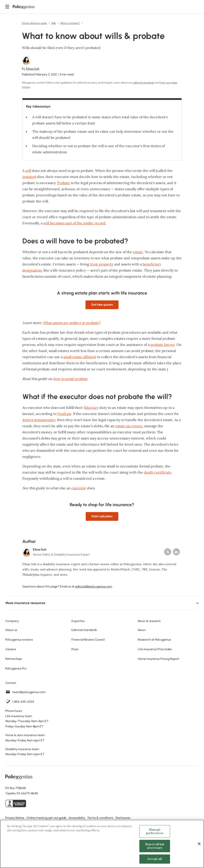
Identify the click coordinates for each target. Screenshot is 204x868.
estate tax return (129, 426)
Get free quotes (102, 305)
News (142, 630)
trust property (102, 264)
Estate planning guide (34, 23)
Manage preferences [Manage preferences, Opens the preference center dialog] (155, 832)
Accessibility (77, 818)
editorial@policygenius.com (93, 587)
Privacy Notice (15, 818)
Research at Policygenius (154, 640)
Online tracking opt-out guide (46, 818)
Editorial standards (84, 630)
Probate (64, 183)
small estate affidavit (80, 357)
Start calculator (102, 516)
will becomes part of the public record (75, 223)
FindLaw (64, 414)
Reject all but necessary (155, 846)
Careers (11, 649)
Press (75, 649)
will (28, 171)
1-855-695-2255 (23, 702)
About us (11, 630)
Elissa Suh (33, 69)
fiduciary (91, 408)
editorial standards (144, 83)
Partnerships (14, 659)
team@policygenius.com (29, 692)
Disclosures (123, 818)
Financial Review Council (88, 640)
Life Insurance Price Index (155, 649)
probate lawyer (163, 345)
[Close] (199, 844)
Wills (54, 23)
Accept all (155, 859)
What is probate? (70, 23)
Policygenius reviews (19, 640)
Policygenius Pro (16, 668)
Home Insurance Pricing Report (159, 659)
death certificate (158, 472)
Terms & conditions (100, 818)
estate (138, 252)
